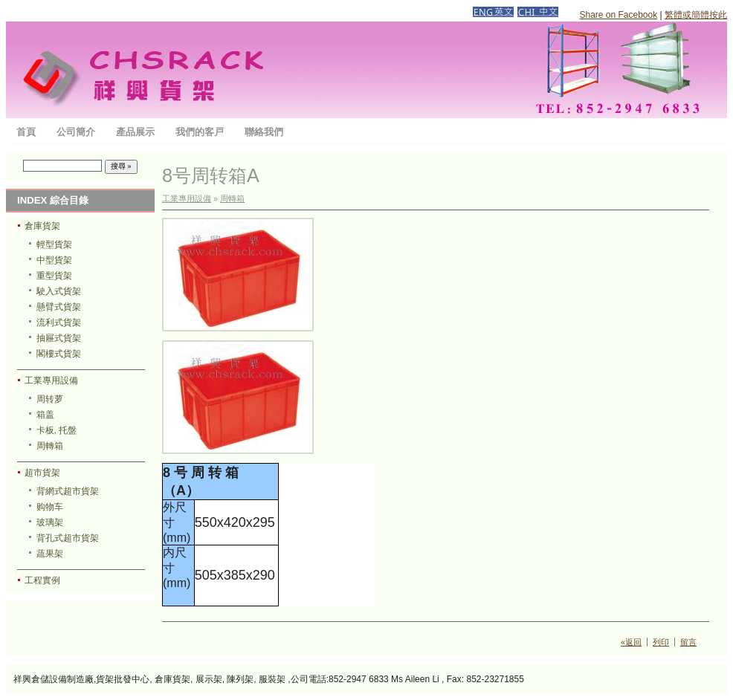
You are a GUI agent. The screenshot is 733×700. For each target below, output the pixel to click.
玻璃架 (50, 522)
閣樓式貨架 (59, 354)
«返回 (631, 642)
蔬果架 (50, 554)
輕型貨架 (54, 244)
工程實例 (42, 580)
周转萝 (50, 399)
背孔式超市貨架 (68, 538)
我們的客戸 (200, 132)
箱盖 (45, 415)
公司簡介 (76, 132)
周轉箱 (50, 446)
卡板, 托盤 (57, 430)
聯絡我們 (264, 132)
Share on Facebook (618, 15)
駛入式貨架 (59, 291)
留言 (688, 642)
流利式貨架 (59, 323)
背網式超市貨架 (68, 491)
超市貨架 (42, 473)
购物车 (50, 507)
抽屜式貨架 (59, 338)
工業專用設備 (51, 380)
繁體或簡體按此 (696, 15)
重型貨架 (54, 276)
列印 (661, 642)
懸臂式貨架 (59, 307)
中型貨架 (54, 260)
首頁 (26, 132)
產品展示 (135, 132)
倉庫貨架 (42, 226)
